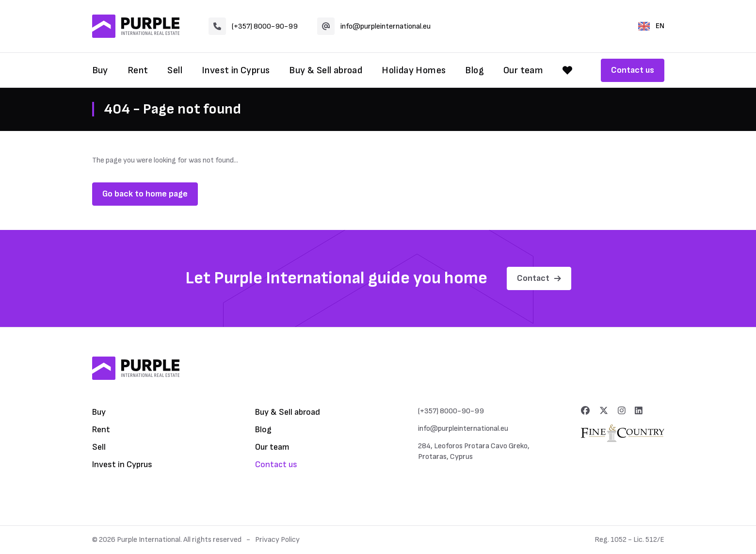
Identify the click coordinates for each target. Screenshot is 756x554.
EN (651, 26)
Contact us (633, 70)
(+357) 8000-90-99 (253, 26)
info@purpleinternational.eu (374, 26)
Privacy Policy (277, 540)
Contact (539, 278)
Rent (138, 70)
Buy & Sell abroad (326, 70)
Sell (175, 70)
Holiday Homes (414, 70)
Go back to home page (145, 194)
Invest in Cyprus (236, 70)
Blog (475, 70)
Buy (100, 70)
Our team (523, 70)
